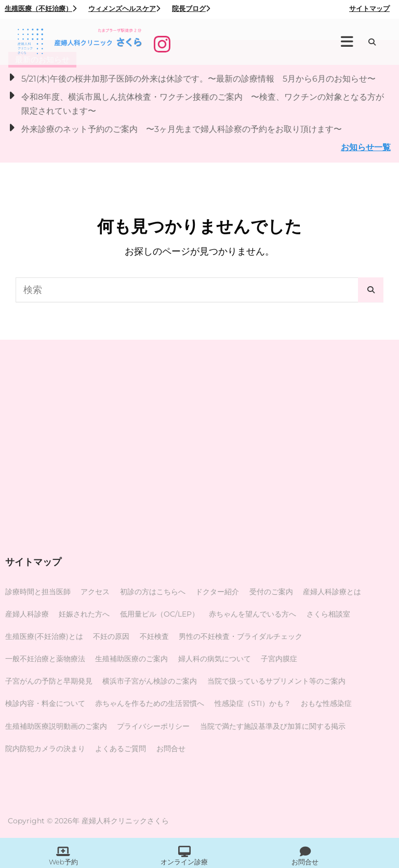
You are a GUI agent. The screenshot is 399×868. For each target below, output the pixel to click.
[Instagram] (162, 44)
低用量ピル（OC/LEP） (159, 614)
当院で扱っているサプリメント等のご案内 (276, 681)
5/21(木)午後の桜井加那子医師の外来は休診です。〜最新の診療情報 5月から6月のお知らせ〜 (198, 78)
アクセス (95, 592)
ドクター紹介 (217, 592)
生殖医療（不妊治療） (41, 8)
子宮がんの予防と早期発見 (49, 681)
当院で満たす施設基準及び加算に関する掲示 (273, 726)
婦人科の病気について (215, 659)
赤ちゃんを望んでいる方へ (252, 614)
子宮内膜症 (279, 659)
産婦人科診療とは (332, 592)
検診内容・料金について (45, 703)
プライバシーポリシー (153, 726)
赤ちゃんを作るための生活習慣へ (150, 703)
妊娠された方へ (84, 614)
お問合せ (171, 749)
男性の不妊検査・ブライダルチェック (241, 636)
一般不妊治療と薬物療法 (45, 659)
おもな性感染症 (326, 703)
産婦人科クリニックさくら (125, 821)
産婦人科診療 (27, 614)
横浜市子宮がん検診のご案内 (150, 681)
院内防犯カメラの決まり (45, 749)
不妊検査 (154, 636)
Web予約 (63, 862)
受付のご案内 (271, 592)
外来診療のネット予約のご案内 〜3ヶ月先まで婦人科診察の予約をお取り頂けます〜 (182, 129)
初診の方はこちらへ (153, 592)
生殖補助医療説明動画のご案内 (56, 726)
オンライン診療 (184, 862)
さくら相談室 (328, 614)
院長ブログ (191, 8)
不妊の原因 (111, 636)
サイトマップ (369, 8)
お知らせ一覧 (366, 147)
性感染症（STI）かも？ (253, 703)
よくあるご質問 (121, 749)
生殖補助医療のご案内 (131, 659)
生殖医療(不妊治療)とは (44, 636)
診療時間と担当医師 (38, 592)
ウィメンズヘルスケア (124, 8)
